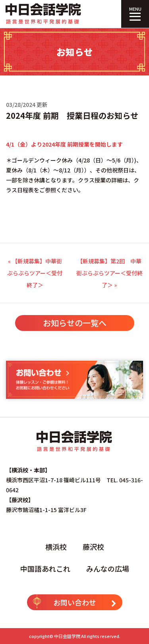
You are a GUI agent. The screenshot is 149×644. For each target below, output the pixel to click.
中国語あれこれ (45, 569)
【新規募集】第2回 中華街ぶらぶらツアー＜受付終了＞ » (109, 273)
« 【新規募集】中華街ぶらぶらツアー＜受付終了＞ (35, 273)
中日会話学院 (67, 636)
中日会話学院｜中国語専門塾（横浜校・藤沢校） (44, 14)
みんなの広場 (108, 569)
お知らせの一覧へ (75, 323)
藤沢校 (93, 547)
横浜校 (56, 547)
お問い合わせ (75, 601)
